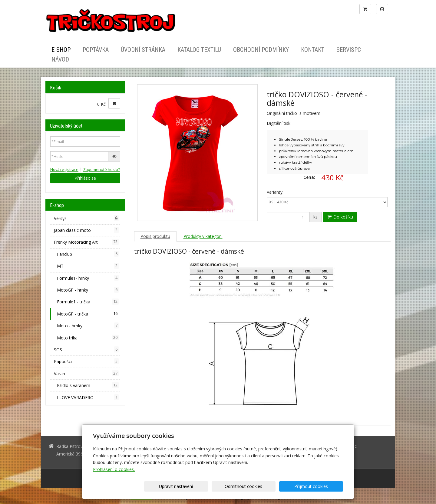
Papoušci (86, 361)
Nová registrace (64, 170)
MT (88, 266)
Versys (86, 218)
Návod (60, 59)
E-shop (61, 50)
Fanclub (88, 254)
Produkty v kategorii (203, 236)
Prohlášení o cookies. (114, 469)
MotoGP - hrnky (88, 290)
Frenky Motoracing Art (86, 242)
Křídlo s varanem (88, 385)
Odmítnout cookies (270, 486)
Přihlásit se (85, 178)
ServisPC (349, 50)
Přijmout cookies (320, 486)
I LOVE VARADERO (88, 397)
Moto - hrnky (88, 325)
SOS (86, 349)
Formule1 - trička (88, 302)
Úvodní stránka (143, 50)
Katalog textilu (199, 50)
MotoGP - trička (88, 314)
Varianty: (275, 192)
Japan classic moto (86, 230)
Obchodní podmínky (261, 50)
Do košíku (340, 217)
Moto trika (88, 338)
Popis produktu (155, 236)
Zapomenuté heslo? (102, 170)
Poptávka (96, 50)
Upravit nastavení (220, 486)
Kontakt (313, 50)
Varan (86, 373)
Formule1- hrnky (88, 278)
